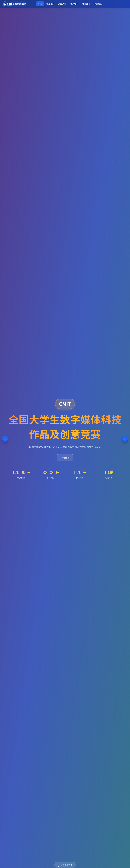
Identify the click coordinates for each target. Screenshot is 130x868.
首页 (40, 4)
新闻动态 (62, 4)
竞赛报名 (98, 4)
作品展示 (74, 4)
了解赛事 (65, 458)
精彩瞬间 (86, 4)
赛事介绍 (50, 4)
